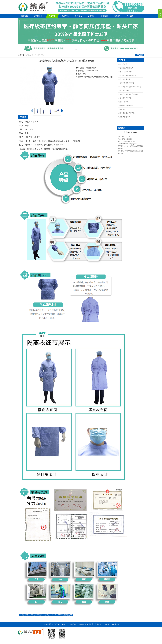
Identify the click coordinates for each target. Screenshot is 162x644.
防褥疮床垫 (38, 16)
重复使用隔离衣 (102, 77)
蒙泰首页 (24, 16)
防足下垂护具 (124, 102)
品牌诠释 (117, 16)
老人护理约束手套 (126, 72)
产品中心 (52, 16)
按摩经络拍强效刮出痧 (62, 615)
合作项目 (91, 16)
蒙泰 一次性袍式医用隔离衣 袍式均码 (35, 615)
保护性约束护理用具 (126, 106)
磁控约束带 (123, 64)
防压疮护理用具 (125, 79)
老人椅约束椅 (124, 91)
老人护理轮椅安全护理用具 (129, 94)
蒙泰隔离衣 (93, 77)
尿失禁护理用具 (125, 117)
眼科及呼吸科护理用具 (127, 113)
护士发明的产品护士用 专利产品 (130, 87)
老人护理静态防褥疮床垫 (128, 76)
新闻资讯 (78, 16)
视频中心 (65, 16)
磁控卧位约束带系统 (126, 68)
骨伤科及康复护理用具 (127, 83)
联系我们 (115, 624)
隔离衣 (110, 77)
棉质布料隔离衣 (83, 77)
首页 (27, 55)
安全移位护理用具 (126, 98)
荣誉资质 (104, 16)
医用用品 (41, 55)
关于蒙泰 (130, 16)
